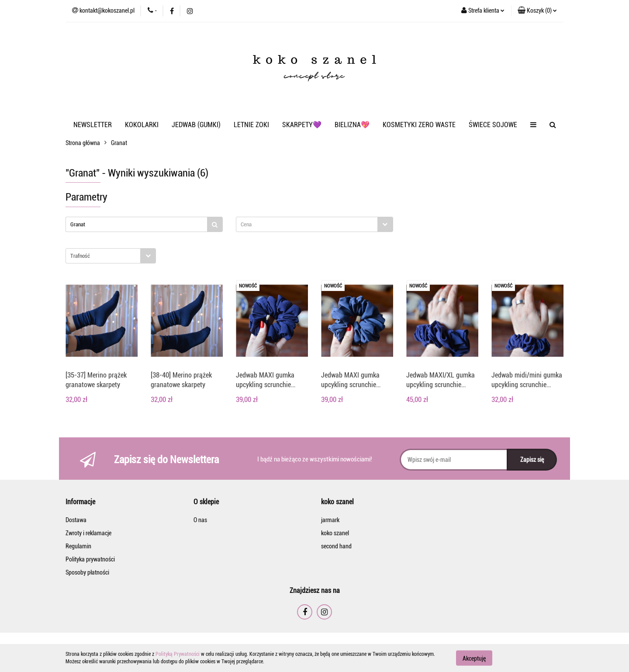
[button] (537, 11)
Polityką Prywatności (178, 654)
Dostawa (76, 520)
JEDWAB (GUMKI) (196, 125)
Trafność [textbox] (80, 256)
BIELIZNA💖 (352, 125)
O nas (200, 520)
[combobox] (314, 224)
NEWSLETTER (93, 125)
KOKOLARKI (142, 125)
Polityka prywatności (90, 559)
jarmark (330, 520)
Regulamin (78, 546)
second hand (336, 546)
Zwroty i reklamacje (88, 533)
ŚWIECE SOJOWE (493, 125)
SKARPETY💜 (302, 125)
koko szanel (335, 533)
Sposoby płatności (87, 572)
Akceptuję (474, 658)
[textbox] (307, 224)
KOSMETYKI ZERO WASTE (419, 125)
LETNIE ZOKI (251, 125)
